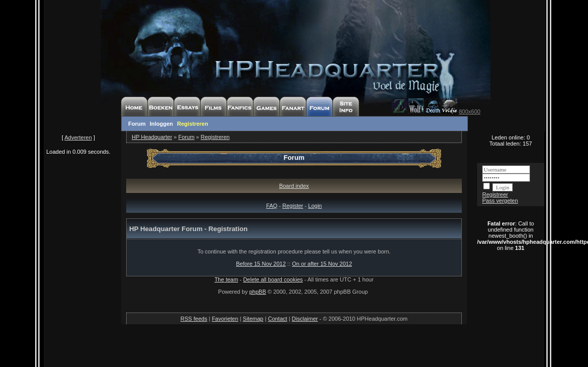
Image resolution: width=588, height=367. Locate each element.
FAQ (272, 206)
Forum (137, 124)
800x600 (469, 111)
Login (315, 206)
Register (293, 206)
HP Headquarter (152, 137)
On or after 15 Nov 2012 (322, 264)
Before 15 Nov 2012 (261, 264)
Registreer (495, 194)
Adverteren (78, 137)
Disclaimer (305, 319)
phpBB (258, 292)
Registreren (193, 124)
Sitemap (253, 319)
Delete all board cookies (273, 279)
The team (226, 279)
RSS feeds (194, 319)
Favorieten (225, 319)
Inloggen (161, 124)
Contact (278, 319)
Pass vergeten (500, 201)
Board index (294, 186)
